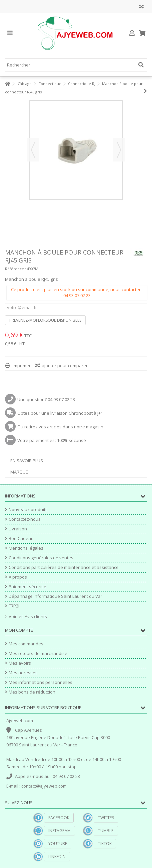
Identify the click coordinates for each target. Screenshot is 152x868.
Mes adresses (23, 673)
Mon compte (19, 630)
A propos (18, 577)
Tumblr (106, 831)
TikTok (105, 844)
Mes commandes (26, 644)
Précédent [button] (33, 150)
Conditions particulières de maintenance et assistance (64, 567)
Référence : (15, 269)
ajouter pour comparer (65, 366)
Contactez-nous (25, 519)
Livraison (18, 529)
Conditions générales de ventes (41, 558)
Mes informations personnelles (40, 682)
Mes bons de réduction (32, 692)
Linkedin (57, 857)
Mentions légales (26, 548)
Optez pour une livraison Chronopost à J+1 (60, 413)
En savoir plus (27, 461)
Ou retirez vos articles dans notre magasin (60, 427)
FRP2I (14, 606)
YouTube (58, 844)
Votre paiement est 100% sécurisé (52, 440)
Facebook (59, 818)
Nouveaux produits (28, 510)
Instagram (59, 831)
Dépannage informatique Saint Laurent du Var (55, 596)
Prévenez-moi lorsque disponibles (45, 320)
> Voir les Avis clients (26, 616)
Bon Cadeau (21, 539)
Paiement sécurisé (27, 587)
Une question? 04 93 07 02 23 (46, 399)
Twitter (106, 818)
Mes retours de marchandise (38, 653)
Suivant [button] (119, 150)
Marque (19, 472)
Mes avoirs (20, 663)
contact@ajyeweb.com (44, 786)
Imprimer (21, 366)
